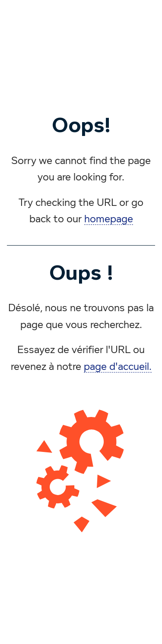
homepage (109, 219)
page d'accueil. (118, 367)
